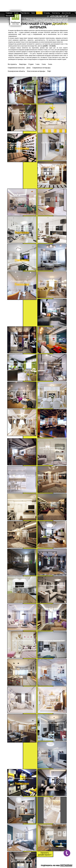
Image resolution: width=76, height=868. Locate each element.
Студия (31, 64)
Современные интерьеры (41, 68)
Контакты (56, 13)
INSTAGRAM (66, 865)
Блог (33, 13)
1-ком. (38, 64)
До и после (66, 13)
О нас (16, 13)
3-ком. (50, 64)
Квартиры (23, 64)
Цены (39, 13)
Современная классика (16, 68)
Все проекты (12, 64)
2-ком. (44, 64)
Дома (28, 68)
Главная (9, 13)
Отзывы (47, 13)
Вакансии (10, 16)
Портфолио (25, 13)
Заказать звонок (60, 24)
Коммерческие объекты (16, 71)
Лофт (49, 71)
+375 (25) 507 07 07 (59, 16)
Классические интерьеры (36, 71)
